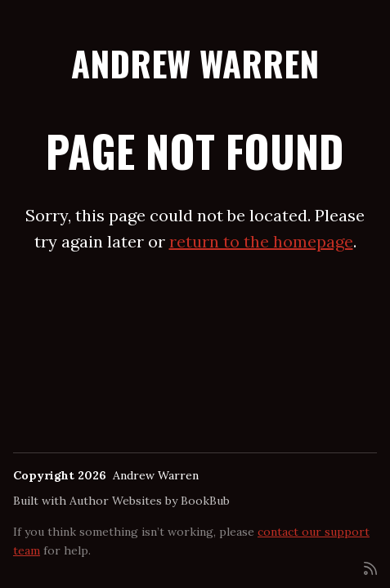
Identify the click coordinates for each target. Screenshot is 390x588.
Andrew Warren (195, 63)
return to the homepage (261, 241)
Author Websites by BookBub (150, 501)
